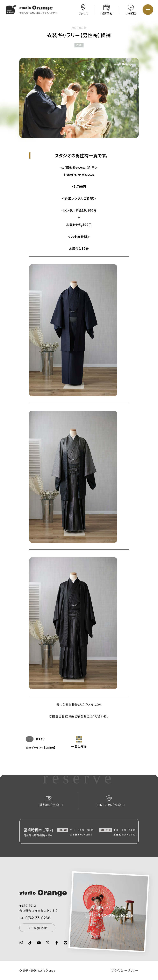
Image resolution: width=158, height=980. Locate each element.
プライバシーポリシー (125, 970)
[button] (32, 11)
